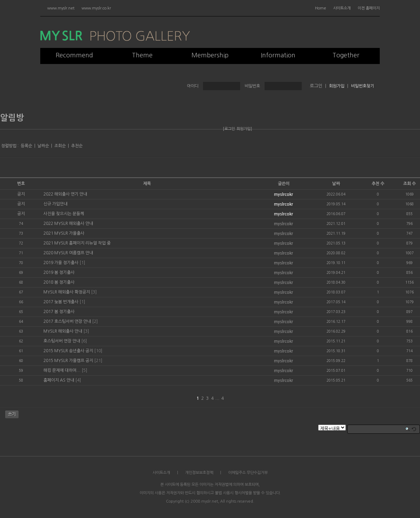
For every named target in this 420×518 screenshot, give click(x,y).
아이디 (193, 86)
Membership (210, 55)
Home (321, 8)
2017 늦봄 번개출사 (61, 302)
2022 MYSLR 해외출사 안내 (68, 223)
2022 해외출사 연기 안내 (65, 194)
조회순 (60, 146)
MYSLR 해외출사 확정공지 (67, 292)
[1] (82, 263)
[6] (84, 341)
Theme (142, 55)
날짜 (336, 184)
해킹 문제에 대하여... (62, 370)
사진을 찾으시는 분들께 (64, 214)
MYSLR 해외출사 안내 (63, 331)
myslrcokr (283, 194)
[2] (95, 321)
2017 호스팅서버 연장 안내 (67, 321)
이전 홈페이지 (369, 8)
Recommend (74, 55)
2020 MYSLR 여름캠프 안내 (68, 253)
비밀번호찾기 (363, 86)
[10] (98, 351)
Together (346, 55)
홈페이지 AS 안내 (59, 380)
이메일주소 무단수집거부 (248, 473)
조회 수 (409, 184)
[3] (94, 292)
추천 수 (378, 184)
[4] (78, 380)
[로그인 (229, 129)
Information (278, 55)
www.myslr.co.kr (96, 8)
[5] (84, 370)
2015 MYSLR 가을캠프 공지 (68, 361)
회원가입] (244, 129)
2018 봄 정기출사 (59, 282)
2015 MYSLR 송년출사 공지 (68, 351)
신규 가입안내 (55, 204)
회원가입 (337, 86)
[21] (98, 361)
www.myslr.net (61, 8)
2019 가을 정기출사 (61, 263)
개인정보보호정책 (199, 473)
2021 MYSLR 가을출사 (64, 233)
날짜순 (43, 146)
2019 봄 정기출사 (59, 272)
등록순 (26, 146)
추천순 (77, 146)
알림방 (12, 118)
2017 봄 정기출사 (59, 312)
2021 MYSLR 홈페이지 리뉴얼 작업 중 (77, 243)
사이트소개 (342, 8)
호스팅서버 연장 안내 (62, 341)
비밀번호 (252, 86)
